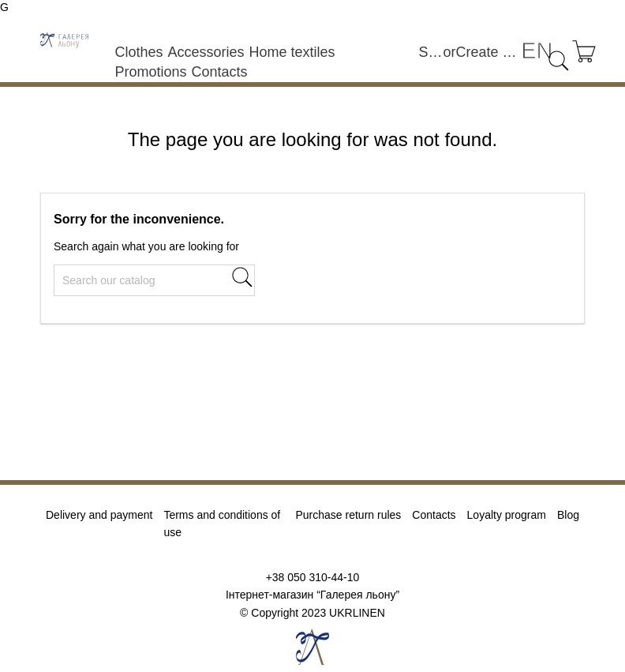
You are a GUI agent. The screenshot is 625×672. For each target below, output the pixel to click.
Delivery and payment (99, 515)
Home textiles (292, 52)
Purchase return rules (348, 515)
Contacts (219, 72)
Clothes (138, 52)
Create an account (489, 52)
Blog (568, 515)
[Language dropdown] (537, 51)
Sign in (431, 52)
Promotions (150, 72)
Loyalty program (507, 515)
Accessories (206, 52)
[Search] (154, 280)
